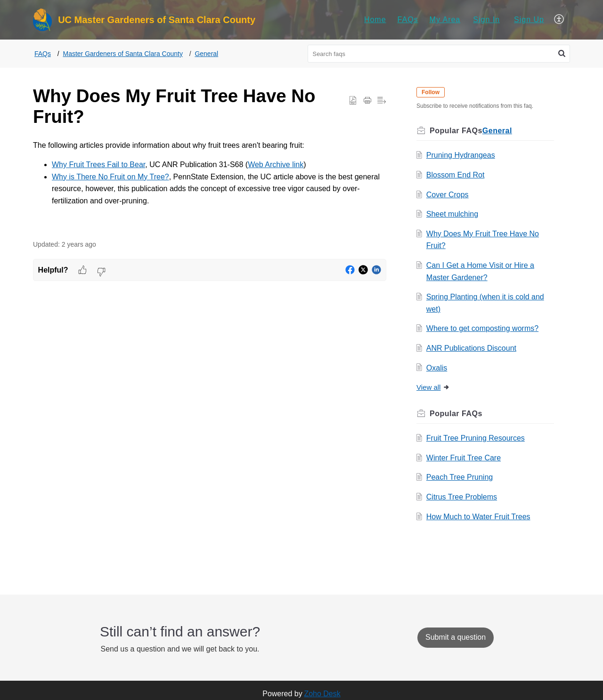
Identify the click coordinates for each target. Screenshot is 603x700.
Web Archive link (276, 165)
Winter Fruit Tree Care (464, 458)
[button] (559, 20)
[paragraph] (210, 183)
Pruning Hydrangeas (461, 155)
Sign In (486, 20)
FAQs (408, 20)
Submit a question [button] (456, 637)
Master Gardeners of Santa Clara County (122, 54)
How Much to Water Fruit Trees (478, 517)
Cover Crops (448, 195)
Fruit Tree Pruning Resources (476, 438)
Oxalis (437, 368)
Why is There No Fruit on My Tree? (110, 177)
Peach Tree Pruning (460, 477)
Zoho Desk (322, 694)
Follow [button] (431, 92)
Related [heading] (508, 414)
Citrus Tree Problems (462, 497)
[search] (439, 54)
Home (375, 20)
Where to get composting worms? (482, 328)
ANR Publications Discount (471, 348)
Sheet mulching (452, 214)
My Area (445, 20)
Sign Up (529, 20)
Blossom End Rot (456, 175)
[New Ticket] (456, 637)
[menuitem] (375, 20)
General (206, 54)
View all (433, 387)
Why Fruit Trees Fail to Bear (98, 165)
